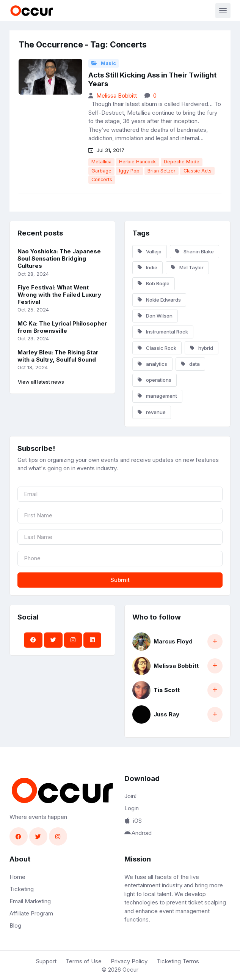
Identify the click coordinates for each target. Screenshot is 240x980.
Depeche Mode (182, 162)
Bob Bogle (154, 283)
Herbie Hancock (137, 162)
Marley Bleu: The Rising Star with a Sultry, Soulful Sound (58, 356)
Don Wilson (155, 316)
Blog (15, 925)
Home (17, 877)
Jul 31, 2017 (106, 150)
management (157, 396)
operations (155, 380)
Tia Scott (167, 690)
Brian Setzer (162, 171)
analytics (152, 364)
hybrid (202, 348)
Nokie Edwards (159, 300)
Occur (130, 970)
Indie (147, 267)
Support (46, 961)
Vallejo (150, 251)
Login (132, 808)
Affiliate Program (31, 913)
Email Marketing (30, 901)
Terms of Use (84, 961)
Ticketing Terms (178, 961)
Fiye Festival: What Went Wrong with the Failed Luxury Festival (59, 295)
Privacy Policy (129, 961)
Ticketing (22, 889)
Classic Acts (198, 171)
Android (138, 833)
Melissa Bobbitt (117, 96)
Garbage (101, 171)
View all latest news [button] (41, 382)
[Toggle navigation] (223, 11)
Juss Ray (166, 714)
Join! (130, 796)
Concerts (102, 179)
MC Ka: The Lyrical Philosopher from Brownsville (62, 327)
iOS (133, 821)
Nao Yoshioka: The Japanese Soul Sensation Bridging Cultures (59, 258)
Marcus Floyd (173, 641)
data (190, 364)
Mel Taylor (187, 267)
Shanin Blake (195, 251)
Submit (120, 580)
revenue (152, 412)
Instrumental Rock (163, 332)
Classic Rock (157, 348)
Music (104, 63)
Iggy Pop (129, 171)
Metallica (101, 162)
